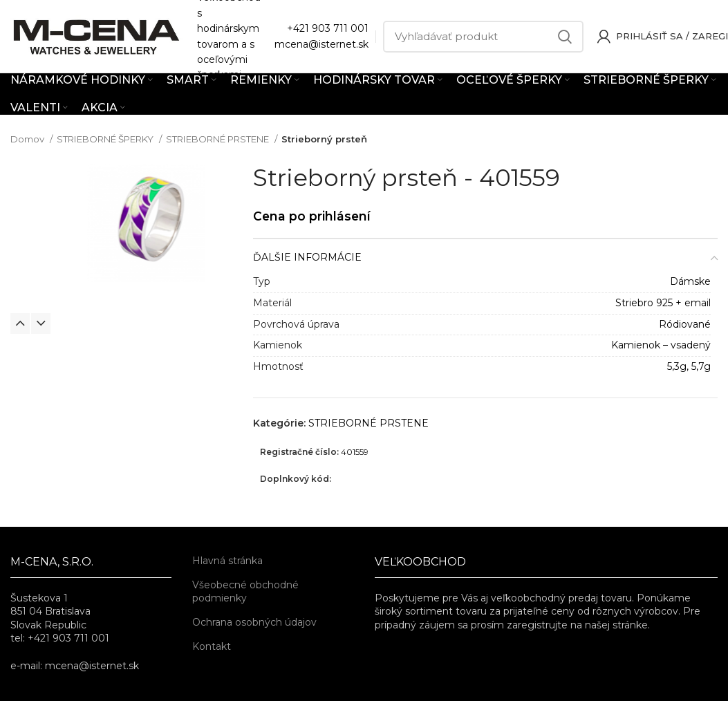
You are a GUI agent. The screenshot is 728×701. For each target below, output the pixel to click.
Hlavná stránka (227, 561)
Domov (28, 139)
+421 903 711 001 (328, 28)
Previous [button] (20, 324)
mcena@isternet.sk (321, 44)
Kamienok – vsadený (661, 345)
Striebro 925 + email (663, 303)
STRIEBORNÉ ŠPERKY (106, 139)
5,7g (701, 366)
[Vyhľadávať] (483, 37)
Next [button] (41, 324)
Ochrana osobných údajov (254, 622)
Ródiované (685, 324)
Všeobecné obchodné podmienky (245, 592)
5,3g (677, 366)
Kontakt (212, 646)
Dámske (690, 281)
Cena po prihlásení (312, 216)
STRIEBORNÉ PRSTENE (218, 139)
